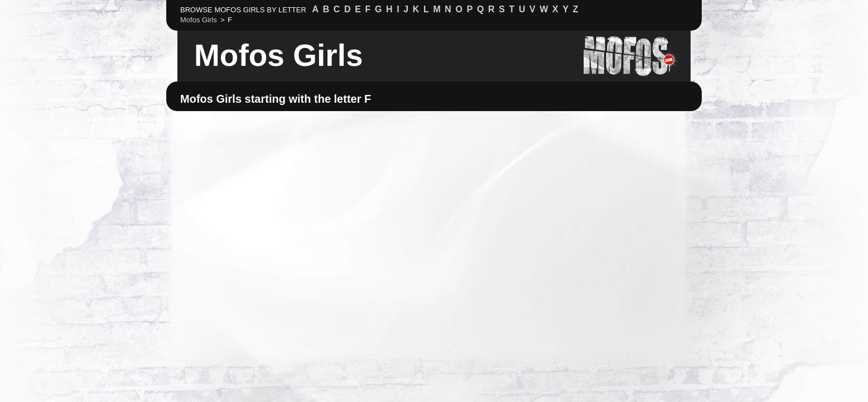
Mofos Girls (279, 55)
